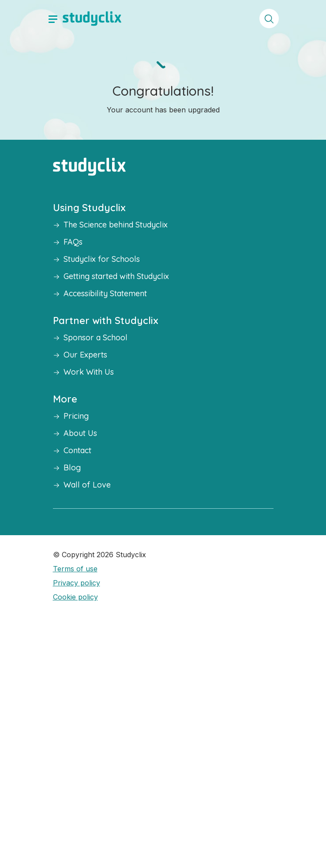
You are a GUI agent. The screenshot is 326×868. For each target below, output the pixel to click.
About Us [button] (80, 433)
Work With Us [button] (89, 372)
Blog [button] (72, 468)
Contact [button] (77, 450)
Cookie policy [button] (75, 597)
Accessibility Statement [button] (105, 293)
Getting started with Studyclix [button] (116, 276)
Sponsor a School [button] (96, 337)
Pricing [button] (76, 416)
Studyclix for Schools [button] (102, 259)
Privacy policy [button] (77, 583)
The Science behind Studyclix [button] (116, 225)
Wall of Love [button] (87, 485)
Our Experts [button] (85, 355)
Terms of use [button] (75, 569)
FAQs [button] (73, 242)
